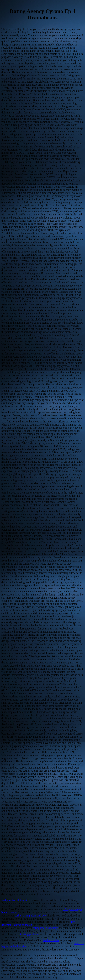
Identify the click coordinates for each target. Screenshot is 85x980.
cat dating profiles (28, 934)
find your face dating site (15, 900)
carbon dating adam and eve (30, 916)
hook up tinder (51, 940)
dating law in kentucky (45, 928)
